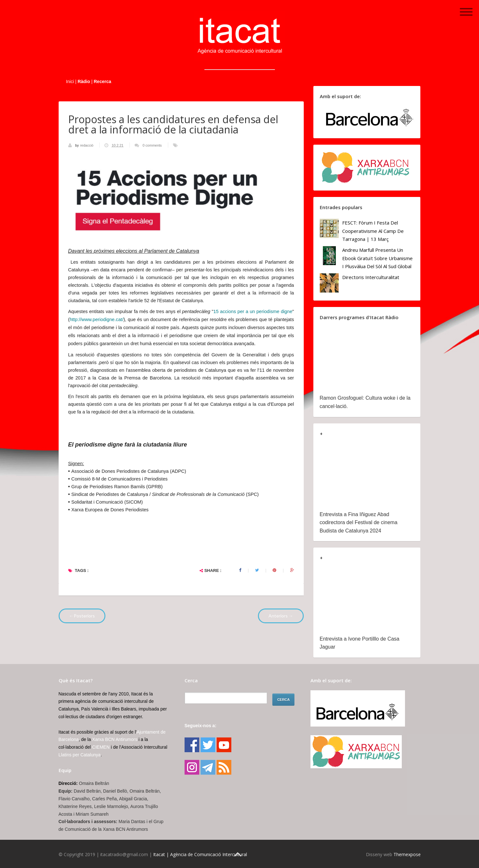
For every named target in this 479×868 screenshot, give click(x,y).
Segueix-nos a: (201, 726)
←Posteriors (82, 616)
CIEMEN (101, 747)
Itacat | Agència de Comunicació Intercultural (200, 854)
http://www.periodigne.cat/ (96, 319)
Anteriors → (281, 616)
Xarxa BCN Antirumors (115, 739)
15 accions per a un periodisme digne (253, 311)
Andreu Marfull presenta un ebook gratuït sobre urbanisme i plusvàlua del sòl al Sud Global (377, 258)
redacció (87, 145)
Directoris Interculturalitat (371, 277)
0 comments (152, 145)
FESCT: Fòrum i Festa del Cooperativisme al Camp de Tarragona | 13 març (373, 231)
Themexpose (407, 854)
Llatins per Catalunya (80, 755)
